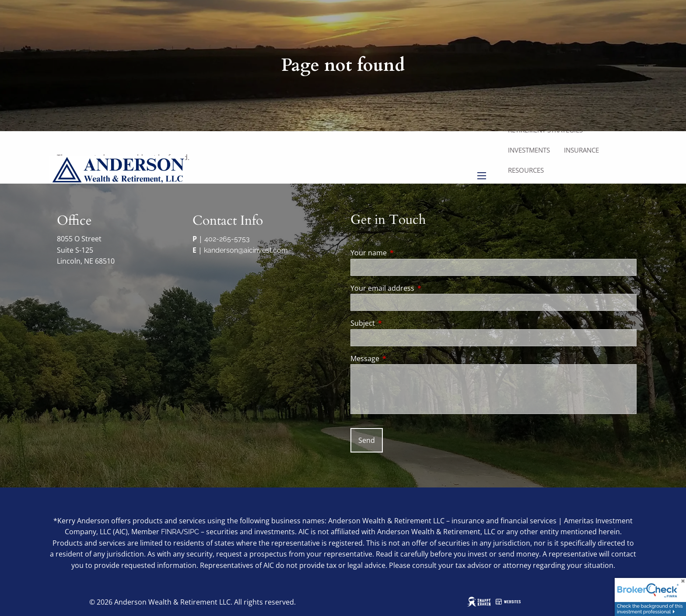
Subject (398, 323)
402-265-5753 (227, 239)
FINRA (171, 532)
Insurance (581, 150)
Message (400, 358)
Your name (404, 253)
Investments (529, 150)
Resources (526, 170)
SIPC (191, 532)
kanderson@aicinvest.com (246, 250)
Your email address (418, 288)
